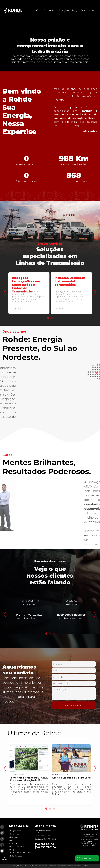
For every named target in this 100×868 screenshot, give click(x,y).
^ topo (5, 858)
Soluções (64, 10)
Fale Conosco (88, 10)
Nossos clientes (17, 846)
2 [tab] (52, 318)
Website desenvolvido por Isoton (78, 866)
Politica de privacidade (20, 853)
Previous (4, 286)
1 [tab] (48, 318)
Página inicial (16, 831)
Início (38, 10)
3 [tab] (54, 634)
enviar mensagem (74, 705)
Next (94, 286)
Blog (75, 10)
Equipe (13, 840)
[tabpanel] (29, 295)
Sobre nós (50, 10)
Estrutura (14, 837)
